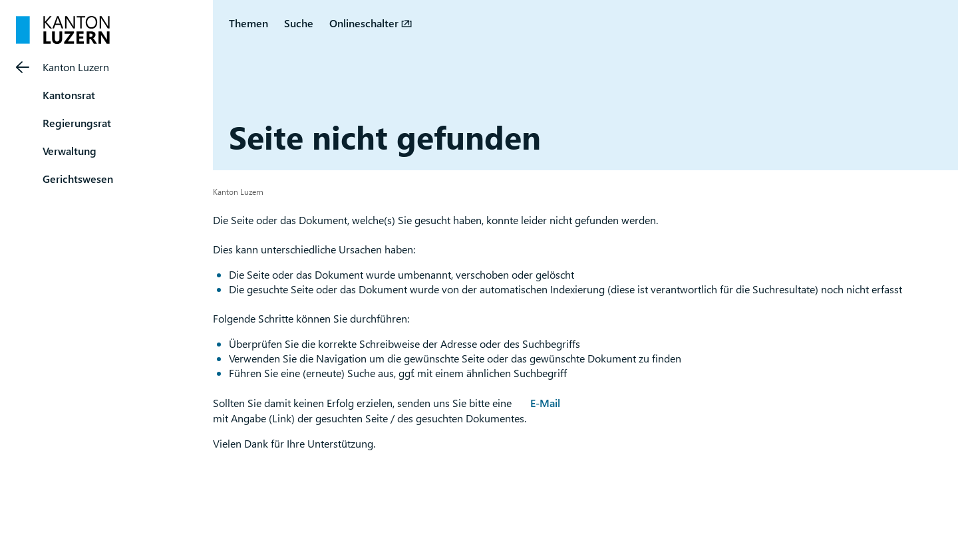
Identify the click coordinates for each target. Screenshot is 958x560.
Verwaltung (70, 151)
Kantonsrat (69, 95)
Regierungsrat (77, 123)
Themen (248, 23)
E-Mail (545, 403)
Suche (299, 23)
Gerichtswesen (78, 179)
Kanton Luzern (76, 67)
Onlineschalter (364, 23)
